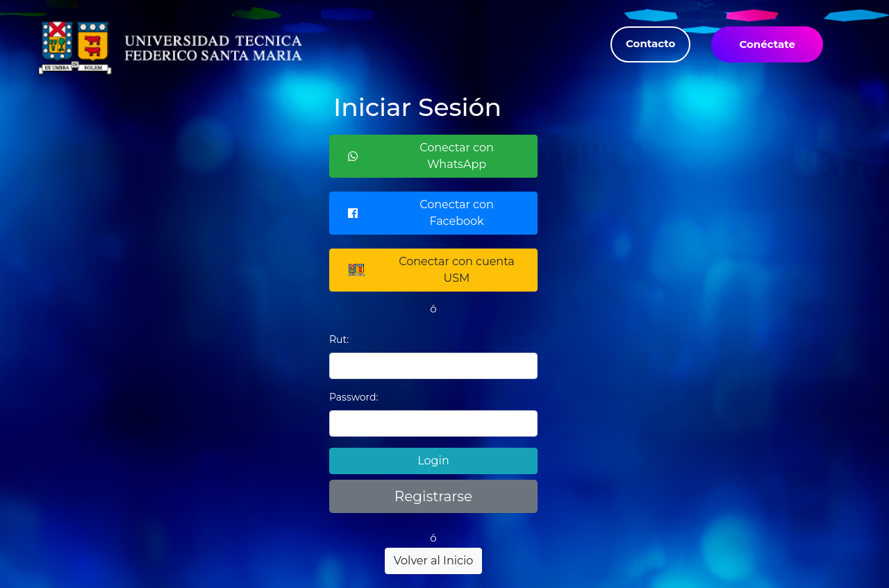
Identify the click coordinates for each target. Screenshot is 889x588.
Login (433, 461)
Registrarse (433, 496)
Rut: (339, 339)
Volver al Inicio (433, 561)
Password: (354, 397)
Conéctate (767, 44)
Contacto (650, 43)
